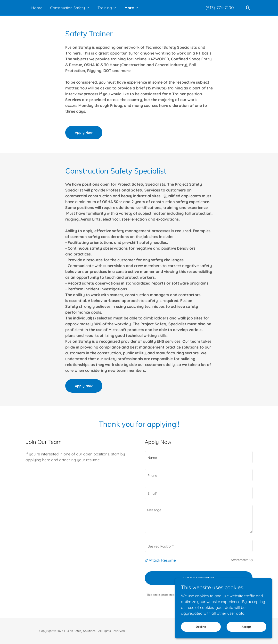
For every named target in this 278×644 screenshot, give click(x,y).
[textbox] (199, 457)
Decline (201, 627)
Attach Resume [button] (162, 560)
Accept (246, 627)
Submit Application (199, 578)
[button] (70, 8)
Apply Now (84, 133)
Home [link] (37, 8)
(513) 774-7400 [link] (220, 8)
